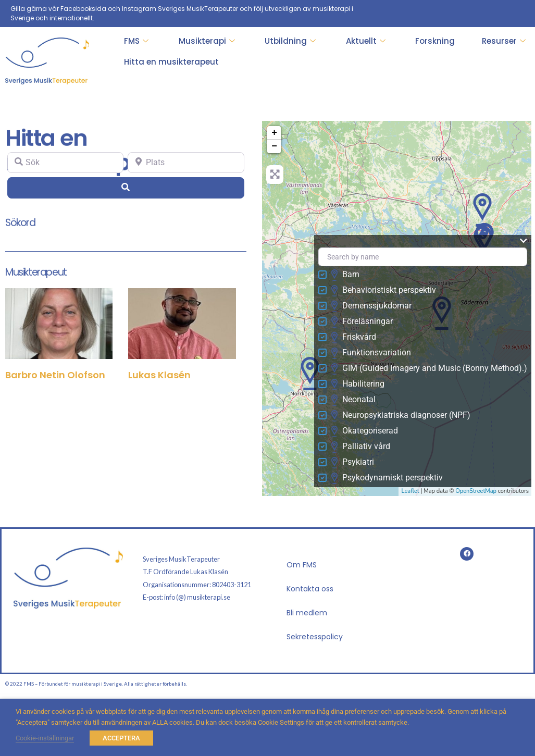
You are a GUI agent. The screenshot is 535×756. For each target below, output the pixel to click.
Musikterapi (207, 41)
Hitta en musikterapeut (171, 62)
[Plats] (186, 163)
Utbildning (290, 41)
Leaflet (410, 491)
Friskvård (353, 338)
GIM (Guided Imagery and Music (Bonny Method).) (429, 369)
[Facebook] (516, 14)
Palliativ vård (360, 447)
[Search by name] (423, 257)
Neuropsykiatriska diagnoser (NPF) (401, 416)
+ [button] (274, 133)
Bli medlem (307, 613)
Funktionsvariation (371, 353)
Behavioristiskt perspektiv (383, 291)
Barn (345, 275)
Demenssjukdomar (371, 306)
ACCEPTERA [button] (121, 738)
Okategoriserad (364, 431)
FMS (136, 41)
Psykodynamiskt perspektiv (387, 478)
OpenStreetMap (476, 491)
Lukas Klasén (159, 375)
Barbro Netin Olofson (55, 375)
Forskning (435, 41)
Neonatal (353, 400)
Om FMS (302, 565)
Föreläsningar (362, 322)
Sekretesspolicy (315, 637)
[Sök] (65, 163)
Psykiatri (352, 463)
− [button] (274, 146)
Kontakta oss (310, 589)
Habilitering (358, 385)
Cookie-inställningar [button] (45, 738)
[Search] (126, 188)
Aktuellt (366, 41)
